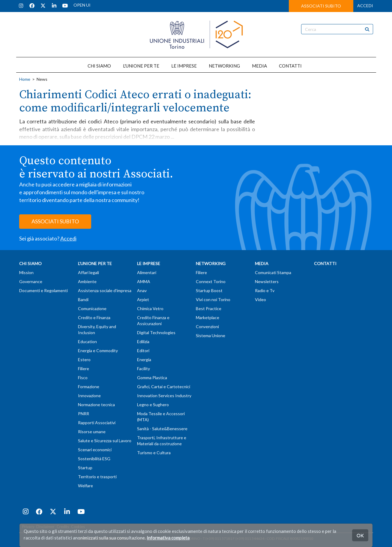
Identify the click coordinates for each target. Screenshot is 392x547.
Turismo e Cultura (154, 453)
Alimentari (147, 272)
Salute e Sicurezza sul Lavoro (105, 441)
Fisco (83, 378)
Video (260, 299)
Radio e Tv (265, 290)
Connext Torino (211, 281)
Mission (26, 272)
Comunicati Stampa (273, 272)
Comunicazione (92, 308)
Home (25, 79)
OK (360, 535)
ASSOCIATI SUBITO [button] (321, 6)
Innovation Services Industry (164, 396)
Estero (84, 360)
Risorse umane (92, 432)
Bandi (83, 299)
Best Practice (209, 308)
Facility (144, 369)
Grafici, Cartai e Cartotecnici (164, 387)
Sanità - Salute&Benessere (162, 429)
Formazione (89, 387)
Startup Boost (209, 290)
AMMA (144, 281)
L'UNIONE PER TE (141, 66)
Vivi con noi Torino (213, 299)
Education (87, 341)
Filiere (84, 369)
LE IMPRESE (184, 66)
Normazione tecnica (96, 405)
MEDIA (259, 66)
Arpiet (143, 299)
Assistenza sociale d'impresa (105, 290)
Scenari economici (95, 450)
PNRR (84, 414)
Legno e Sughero (153, 405)
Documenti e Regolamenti (43, 290)
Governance (31, 281)
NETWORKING (224, 66)
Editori (143, 351)
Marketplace (208, 317)
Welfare (85, 486)
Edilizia (143, 341)
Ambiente (87, 281)
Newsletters (267, 281)
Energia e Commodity (98, 351)
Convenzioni (207, 326)
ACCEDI (365, 6)
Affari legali (88, 272)
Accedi (68, 238)
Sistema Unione (211, 335)
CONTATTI (290, 66)
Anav (142, 290)
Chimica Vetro (150, 308)
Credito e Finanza (94, 317)
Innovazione (89, 396)
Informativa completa (168, 538)
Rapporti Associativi (97, 423)
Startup (85, 468)
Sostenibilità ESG (94, 459)
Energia (144, 360)
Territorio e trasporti (97, 477)
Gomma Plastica (152, 378)
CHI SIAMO (99, 66)
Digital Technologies (156, 332)
